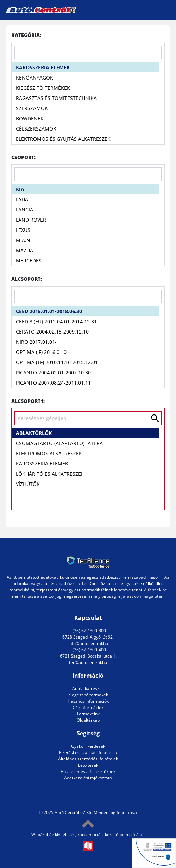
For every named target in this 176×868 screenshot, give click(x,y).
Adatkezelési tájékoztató (88, 778)
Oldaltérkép (88, 720)
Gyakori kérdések (88, 746)
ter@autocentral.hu (88, 662)
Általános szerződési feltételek (88, 759)
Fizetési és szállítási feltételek (88, 752)
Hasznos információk (88, 701)
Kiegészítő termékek (88, 695)
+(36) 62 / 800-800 (88, 631)
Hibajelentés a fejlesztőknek (88, 771)
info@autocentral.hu (88, 643)
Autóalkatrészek (88, 688)
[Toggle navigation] (165, 10)
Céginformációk (88, 707)
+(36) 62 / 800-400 (88, 650)
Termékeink (88, 714)
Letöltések (88, 765)
